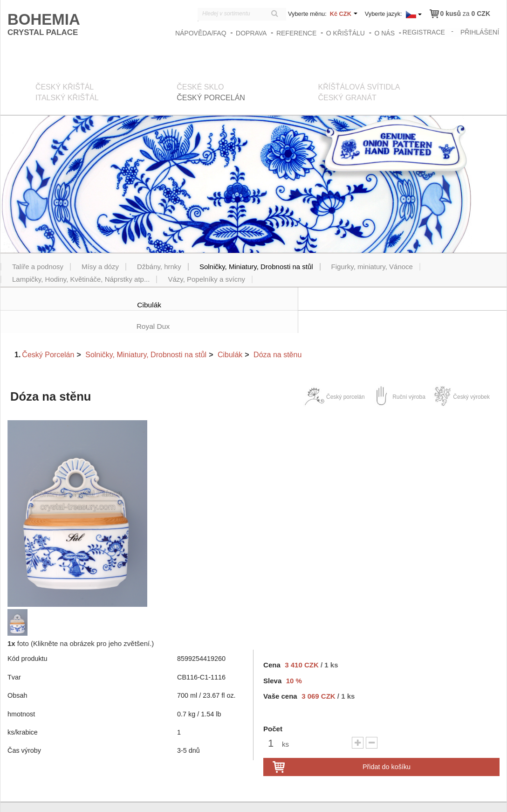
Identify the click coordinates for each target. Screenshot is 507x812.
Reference (297, 33)
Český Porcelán (48, 332)
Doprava (252, 33)
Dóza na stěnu (277, 332)
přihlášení (480, 32)
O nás (385, 33)
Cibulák (230, 332)
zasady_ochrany (342, 797)
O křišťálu (346, 33)
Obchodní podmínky (398, 797)
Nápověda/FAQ (202, 33)
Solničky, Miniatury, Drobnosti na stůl (146, 332)
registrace (424, 32)
